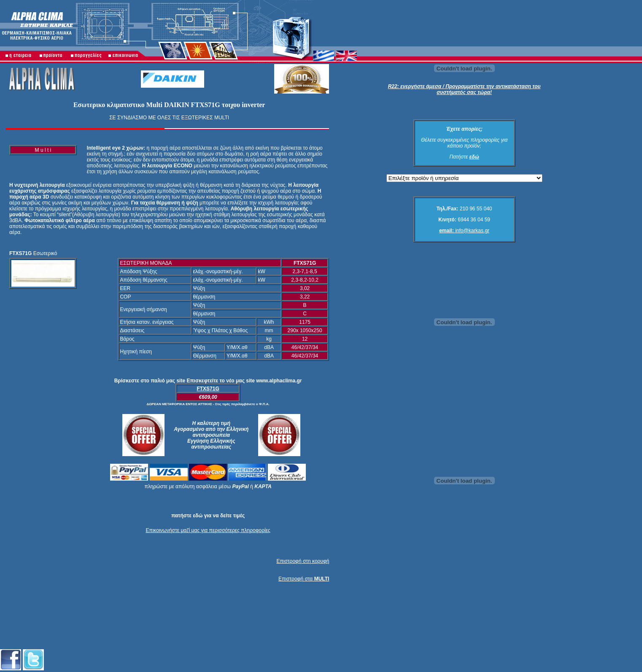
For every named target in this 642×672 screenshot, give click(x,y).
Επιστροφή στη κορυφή (303, 561)
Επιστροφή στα (304, 579)
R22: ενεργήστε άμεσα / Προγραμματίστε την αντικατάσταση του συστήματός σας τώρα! (464, 89)
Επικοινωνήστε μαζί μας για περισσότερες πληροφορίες (208, 530)
